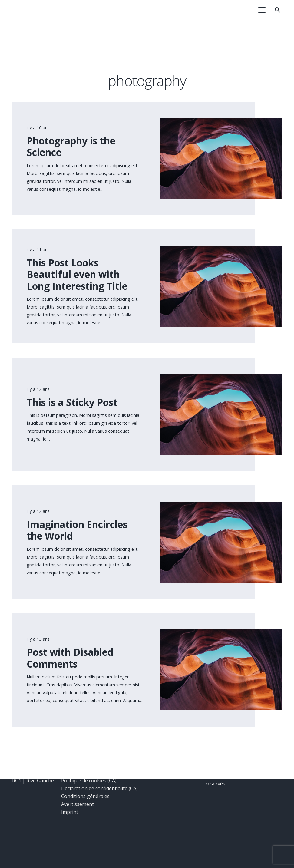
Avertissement (78, 804)
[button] (262, 10)
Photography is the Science (71, 146)
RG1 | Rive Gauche (33, 781)
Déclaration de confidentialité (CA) (99, 788)
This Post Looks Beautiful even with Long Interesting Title (77, 274)
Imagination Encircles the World (77, 530)
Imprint (70, 812)
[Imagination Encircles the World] (221, 506)
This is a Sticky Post (72, 402)
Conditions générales (85, 796)
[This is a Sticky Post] (221, 378)
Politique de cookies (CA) (89, 781)
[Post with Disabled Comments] (221, 633)
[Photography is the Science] (221, 122)
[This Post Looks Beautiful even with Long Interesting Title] (221, 250)
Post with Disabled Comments (70, 658)
